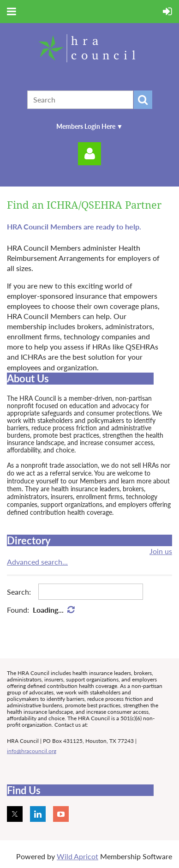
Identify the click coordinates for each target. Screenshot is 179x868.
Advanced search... (37, 562)
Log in (89, 154)
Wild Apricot (78, 856)
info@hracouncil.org (32, 751)
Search (143, 100)
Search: (19, 592)
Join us (161, 551)
